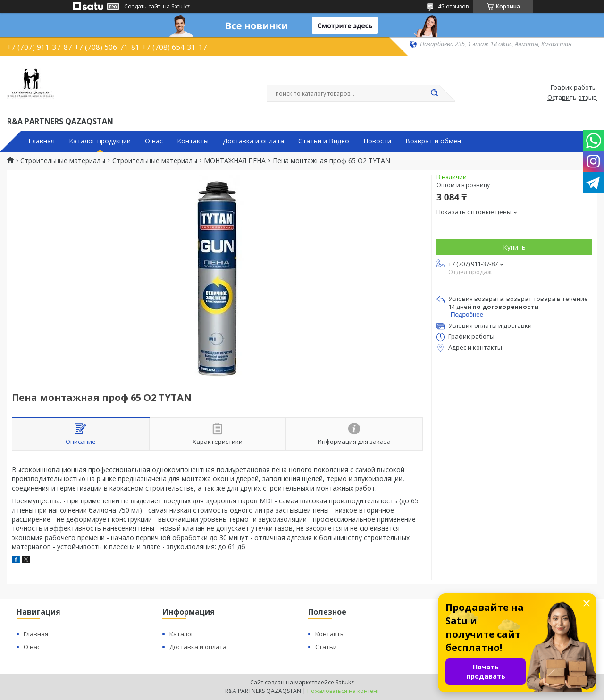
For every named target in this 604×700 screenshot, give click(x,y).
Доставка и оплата (253, 141)
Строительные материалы (63, 161)
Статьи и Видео (324, 141)
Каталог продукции (100, 141)
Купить (514, 247)
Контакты (193, 141)
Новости (377, 141)
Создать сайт (142, 7)
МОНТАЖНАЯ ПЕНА (235, 161)
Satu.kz (345, 682)
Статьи (326, 647)
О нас (154, 141)
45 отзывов (453, 6)
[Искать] (434, 93)
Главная (42, 141)
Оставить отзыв (572, 98)
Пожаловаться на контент (343, 691)
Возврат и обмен (433, 141)
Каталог (181, 634)
